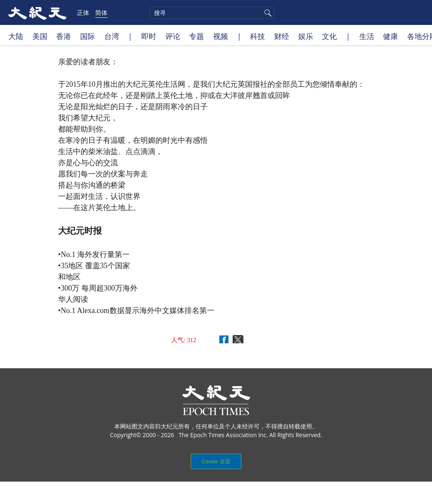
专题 (196, 36)
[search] (212, 13)
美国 (40, 36)
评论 (173, 36)
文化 (329, 36)
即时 (149, 36)
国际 (88, 36)
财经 (282, 36)
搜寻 (267, 13)
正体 (83, 12)
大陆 (16, 36)
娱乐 (306, 36)
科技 (258, 36)
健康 (390, 36)
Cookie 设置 (216, 461)
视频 (221, 36)
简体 (101, 12)
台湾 (112, 36)
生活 (367, 36)
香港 (64, 36)
